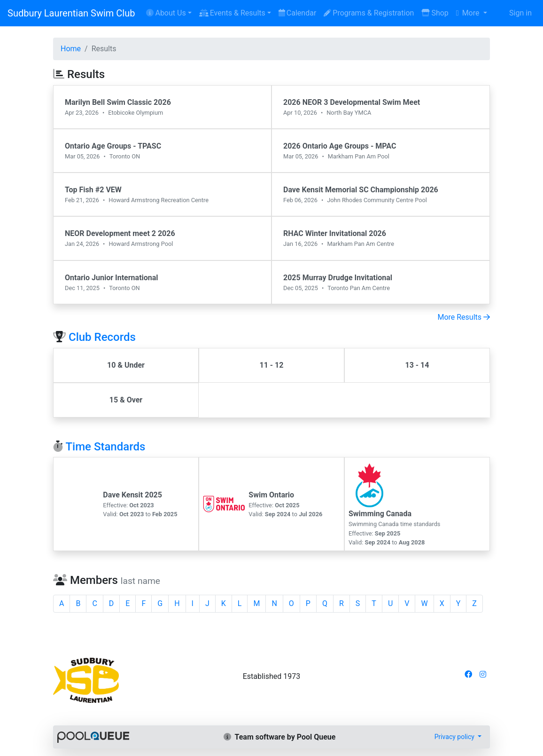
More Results (464, 317)
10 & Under (126, 365)
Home (71, 49)
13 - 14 (417, 365)
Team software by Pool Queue (280, 737)
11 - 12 (271, 365)
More (469, 13)
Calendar (297, 13)
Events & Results (232, 13)
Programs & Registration (369, 13)
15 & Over (126, 400)
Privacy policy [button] (455, 737)
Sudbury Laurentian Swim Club (71, 13)
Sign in (520, 13)
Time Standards (105, 447)
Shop (435, 13)
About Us (166, 13)
